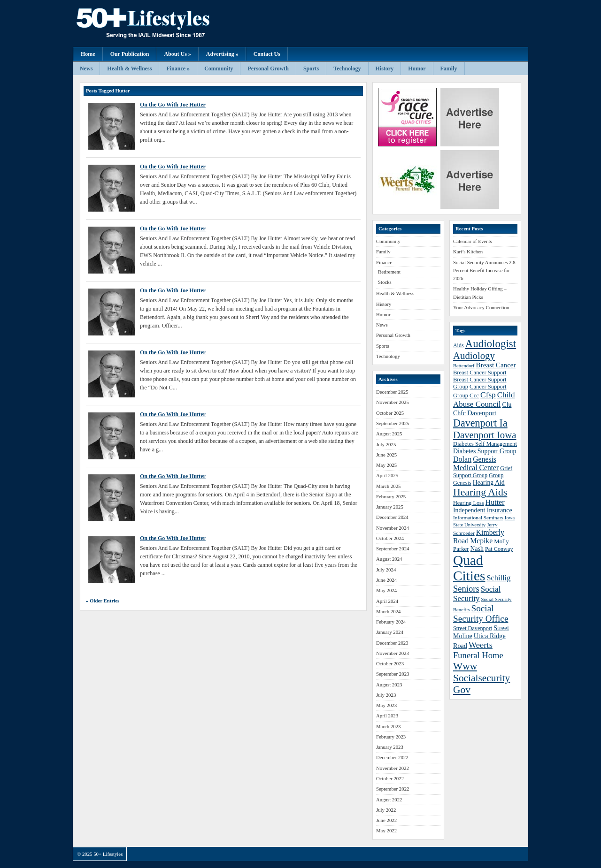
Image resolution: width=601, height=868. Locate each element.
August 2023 (389, 685)
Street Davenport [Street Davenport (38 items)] (473, 628)
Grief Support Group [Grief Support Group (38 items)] (483, 472)
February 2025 (391, 496)
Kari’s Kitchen (468, 251)
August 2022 (389, 799)
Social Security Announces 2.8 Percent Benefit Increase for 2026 (484, 270)
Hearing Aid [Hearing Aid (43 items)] (489, 483)
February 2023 (391, 737)
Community (219, 69)
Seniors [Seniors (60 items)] (466, 589)
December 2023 (392, 643)
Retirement (389, 272)
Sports (311, 69)
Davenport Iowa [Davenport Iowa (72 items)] (485, 435)
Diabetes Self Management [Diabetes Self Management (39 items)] (485, 444)
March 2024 (388, 611)
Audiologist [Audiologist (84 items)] (491, 344)
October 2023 (390, 663)
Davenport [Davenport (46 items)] (482, 413)
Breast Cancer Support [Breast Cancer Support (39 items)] (480, 373)
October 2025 (390, 413)
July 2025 (386, 444)
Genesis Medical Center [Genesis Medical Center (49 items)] (476, 463)
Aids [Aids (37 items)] (458, 345)
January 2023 (390, 747)
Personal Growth (268, 69)
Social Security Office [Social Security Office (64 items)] (481, 613)
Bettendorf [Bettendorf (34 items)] (464, 366)
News (86, 69)
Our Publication (130, 54)
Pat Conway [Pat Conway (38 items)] (499, 549)
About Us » (177, 54)
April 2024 (387, 601)
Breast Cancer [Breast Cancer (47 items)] (496, 365)
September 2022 (393, 789)
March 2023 (388, 726)
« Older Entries (103, 601)
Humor (417, 69)
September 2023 (393, 674)
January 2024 (390, 632)
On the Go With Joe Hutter (173, 105)
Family (449, 69)
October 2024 (390, 538)
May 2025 (386, 465)
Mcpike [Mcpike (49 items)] (481, 541)
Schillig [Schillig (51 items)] (498, 578)
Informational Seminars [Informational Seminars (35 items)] (478, 518)
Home (88, 54)
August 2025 (389, 434)
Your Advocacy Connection (481, 307)
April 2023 (387, 716)
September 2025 (393, 423)
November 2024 (393, 528)
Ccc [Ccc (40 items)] (474, 396)
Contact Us (267, 54)
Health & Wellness (129, 69)
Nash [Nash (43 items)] (477, 549)
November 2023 (393, 653)
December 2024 (392, 517)
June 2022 (386, 820)
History (385, 69)
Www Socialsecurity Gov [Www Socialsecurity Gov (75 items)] (482, 678)
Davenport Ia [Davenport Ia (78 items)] (480, 423)
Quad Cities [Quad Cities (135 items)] (469, 568)
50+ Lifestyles (167, 23)
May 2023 (386, 705)
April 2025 (387, 475)
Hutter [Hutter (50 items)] (495, 502)
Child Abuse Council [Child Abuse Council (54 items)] (484, 400)
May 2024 (386, 590)
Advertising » (222, 54)
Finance (384, 262)
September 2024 (393, 548)
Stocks (385, 282)
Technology (347, 69)
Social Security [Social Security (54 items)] (477, 594)
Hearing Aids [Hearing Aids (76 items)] (480, 492)
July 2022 (386, 810)
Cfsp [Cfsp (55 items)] (488, 395)
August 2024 (389, 559)
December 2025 (392, 392)
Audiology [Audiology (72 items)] (474, 355)
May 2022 (386, 830)
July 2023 (386, 695)
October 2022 (390, 778)
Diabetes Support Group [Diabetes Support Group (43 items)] (485, 451)
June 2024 (386, 580)
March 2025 (388, 486)
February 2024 (391, 622)
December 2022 (392, 757)
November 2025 (393, 402)
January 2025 (390, 507)
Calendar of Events (473, 241)
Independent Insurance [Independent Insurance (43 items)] (483, 510)
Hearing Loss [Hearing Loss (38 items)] (469, 503)
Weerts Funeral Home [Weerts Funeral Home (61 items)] (478, 650)
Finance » (178, 69)
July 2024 (386, 570)
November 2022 (393, 768)
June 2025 (386, 455)
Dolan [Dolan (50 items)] (462, 459)
